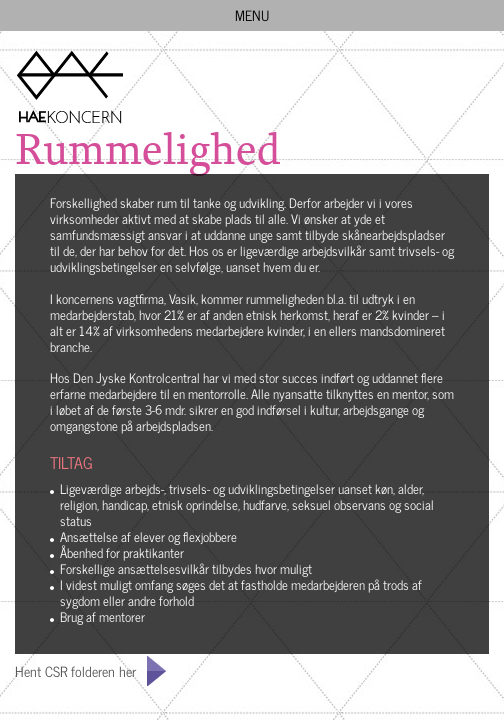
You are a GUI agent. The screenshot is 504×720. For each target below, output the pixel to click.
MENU (263, 14)
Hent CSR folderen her (75, 670)
